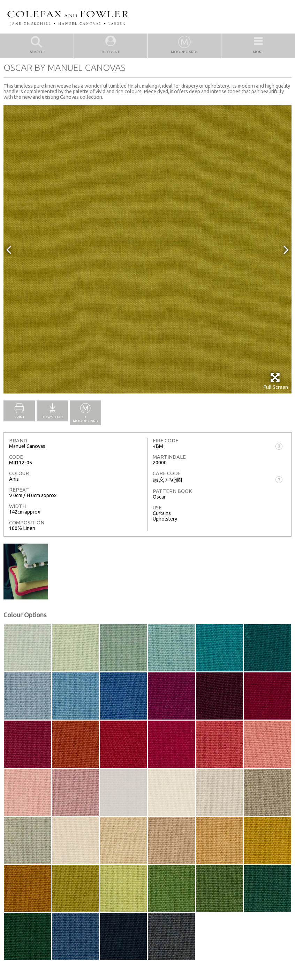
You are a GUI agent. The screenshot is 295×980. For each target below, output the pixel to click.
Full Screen (276, 381)
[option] (147, 249)
